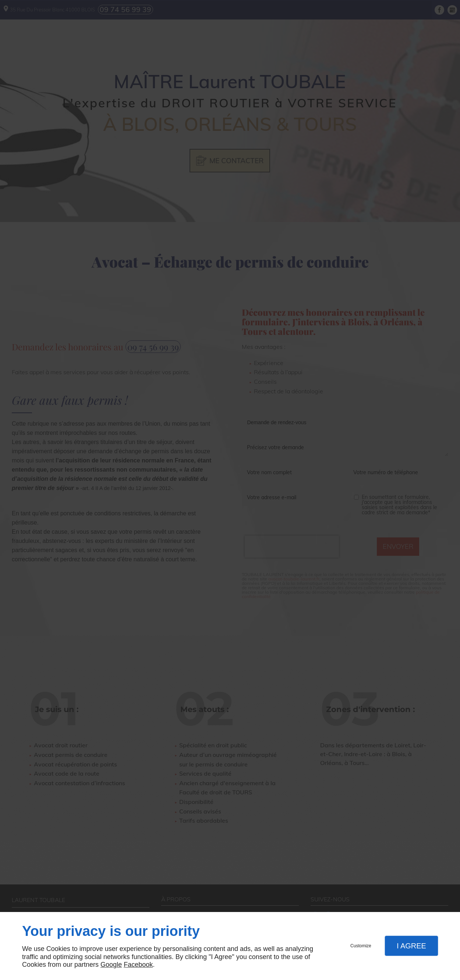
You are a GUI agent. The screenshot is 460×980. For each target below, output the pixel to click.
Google (111, 965)
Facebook (138, 965)
